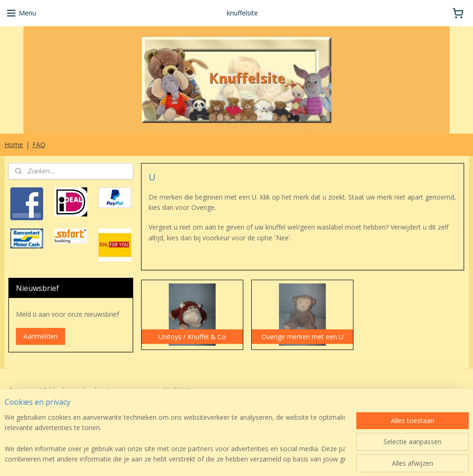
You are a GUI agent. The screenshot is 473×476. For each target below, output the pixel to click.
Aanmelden (41, 336)
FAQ (39, 145)
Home (14, 145)
